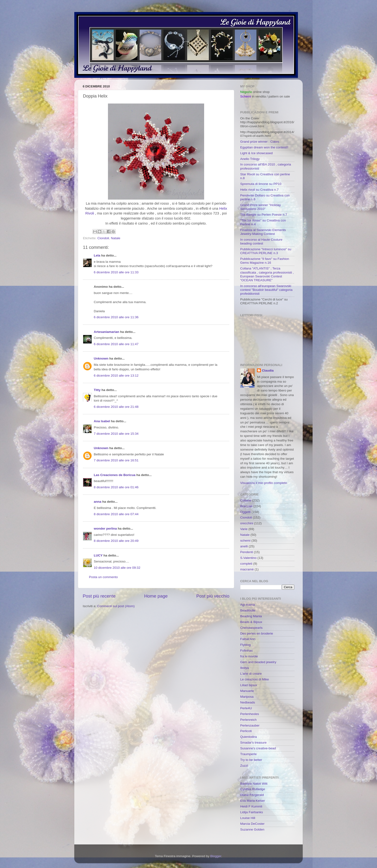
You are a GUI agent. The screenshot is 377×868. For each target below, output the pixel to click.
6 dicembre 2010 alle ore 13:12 (116, 376)
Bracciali (246, 506)
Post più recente (99, 596)
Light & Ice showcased (256, 153)
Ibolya (245, 668)
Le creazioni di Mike (254, 679)
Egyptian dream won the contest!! (264, 147)
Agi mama (248, 605)
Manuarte (247, 691)
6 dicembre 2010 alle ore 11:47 (116, 344)
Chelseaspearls (251, 628)
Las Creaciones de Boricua (115, 475)
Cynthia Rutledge (253, 789)
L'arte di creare (251, 674)
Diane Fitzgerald (252, 795)
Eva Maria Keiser (253, 801)
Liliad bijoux (249, 685)
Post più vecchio (213, 596)
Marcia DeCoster (252, 824)
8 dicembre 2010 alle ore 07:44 (116, 514)
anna (98, 502)
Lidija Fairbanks (252, 812)
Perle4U (246, 708)
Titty (97, 390)
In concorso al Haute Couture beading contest (261, 241)
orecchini (247, 523)
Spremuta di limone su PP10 (261, 184)
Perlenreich (248, 720)
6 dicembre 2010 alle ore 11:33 (116, 272)
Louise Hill (248, 818)
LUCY (98, 555)
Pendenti (247, 552)
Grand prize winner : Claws (260, 142)
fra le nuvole (249, 656)
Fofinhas (246, 651)
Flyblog (245, 645)
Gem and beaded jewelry (258, 662)
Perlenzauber (250, 725)
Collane (246, 500)
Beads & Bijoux (251, 622)
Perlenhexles (250, 714)
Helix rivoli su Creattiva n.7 (259, 190)
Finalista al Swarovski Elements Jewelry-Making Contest (263, 232)
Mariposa (247, 697)
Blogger (216, 856)
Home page (156, 596)
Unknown (101, 358)
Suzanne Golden (252, 829)
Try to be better (251, 760)
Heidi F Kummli (251, 806)
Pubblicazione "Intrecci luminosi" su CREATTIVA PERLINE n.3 (266, 251)
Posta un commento (103, 577)
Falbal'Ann (248, 639)
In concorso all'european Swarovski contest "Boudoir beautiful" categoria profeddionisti (266, 290)
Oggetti (245, 512)
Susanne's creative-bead (258, 748)
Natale (116, 238)
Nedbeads (248, 702)
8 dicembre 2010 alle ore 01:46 (116, 487)
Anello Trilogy (250, 159)
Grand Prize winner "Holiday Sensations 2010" (261, 207)
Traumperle (248, 754)
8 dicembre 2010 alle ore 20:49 (116, 541)
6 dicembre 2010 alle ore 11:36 (116, 317)
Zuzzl (244, 766)
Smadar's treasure (253, 743)
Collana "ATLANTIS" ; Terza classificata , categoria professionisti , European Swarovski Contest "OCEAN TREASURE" (267, 274)
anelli (244, 546)
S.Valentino (248, 558)
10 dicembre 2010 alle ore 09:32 (117, 568)
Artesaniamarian (107, 332)
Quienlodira (248, 737)
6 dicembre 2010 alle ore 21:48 (116, 407)
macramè (247, 569)
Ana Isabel (102, 421)
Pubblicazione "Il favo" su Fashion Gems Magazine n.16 (265, 261)
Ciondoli (103, 238)
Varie (244, 529)
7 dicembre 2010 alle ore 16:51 (116, 460)
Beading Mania (251, 616)
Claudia (268, 370)
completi (246, 564)
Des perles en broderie (257, 633)
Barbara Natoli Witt (254, 784)
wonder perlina (105, 529)
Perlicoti (246, 731)
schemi (245, 541)
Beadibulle (248, 610)
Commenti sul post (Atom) (116, 606)
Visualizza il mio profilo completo (264, 483)
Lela (97, 255)
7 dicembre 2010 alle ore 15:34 (116, 434)
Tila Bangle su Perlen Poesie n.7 (264, 215)
